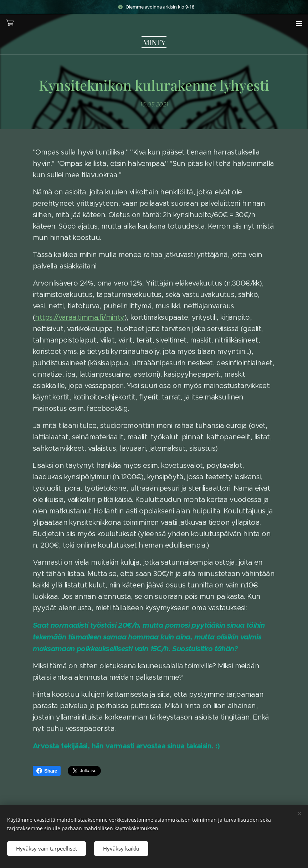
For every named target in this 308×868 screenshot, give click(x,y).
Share (47, 771)
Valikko (299, 23)
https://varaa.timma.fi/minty (79, 317)
